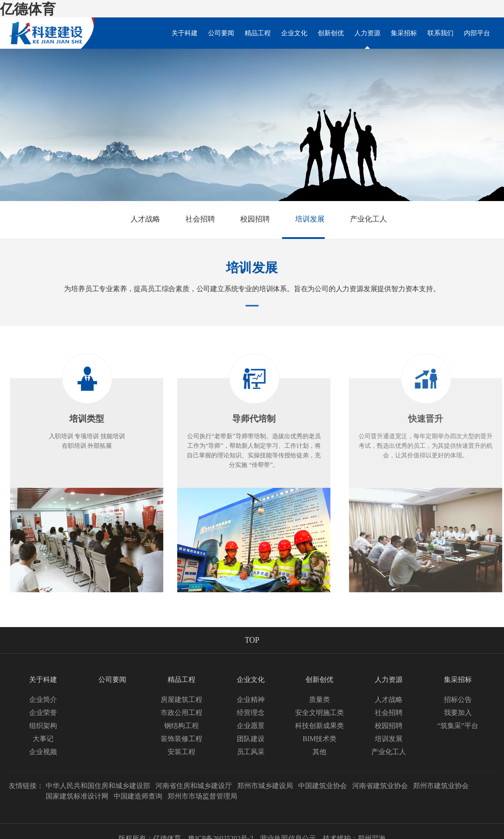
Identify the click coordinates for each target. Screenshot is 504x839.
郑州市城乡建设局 (265, 786)
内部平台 (477, 33)
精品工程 (258, 33)
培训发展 (303, 219)
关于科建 (185, 33)
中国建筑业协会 (323, 786)
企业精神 (251, 700)
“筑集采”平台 (458, 726)
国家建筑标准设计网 (77, 796)
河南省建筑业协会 (380, 786)
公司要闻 (221, 33)
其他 (319, 752)
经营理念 (251, 713)
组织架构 (43, 726)
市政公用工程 (181, 713)
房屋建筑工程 (181, 700)
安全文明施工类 (319, 713)
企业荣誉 (43, 713)
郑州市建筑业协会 (441, 786)
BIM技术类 (319, 739)
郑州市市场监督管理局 (202, 796)
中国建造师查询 (138, 796)
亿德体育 (28, 9)
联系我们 (440, 33)
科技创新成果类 (319, 726)
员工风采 (251, 752)
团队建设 (251, 739)
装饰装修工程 (181, 739)
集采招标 (404, 33)
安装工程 (181, 752)
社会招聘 (194, 219)
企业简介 (43, 700)
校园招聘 (249, 219)
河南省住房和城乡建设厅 (194, 786)
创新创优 (331, 33)
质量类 (319, 700)
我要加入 (458, 713)
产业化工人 (362, 219)
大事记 (43, 739)
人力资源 (367, 39)
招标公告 (458, 700)
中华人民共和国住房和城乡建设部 (98, 786)
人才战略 (139, 219)
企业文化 (294, 33)
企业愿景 (251, 726)
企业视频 (43, 752)
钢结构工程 (181, 726)
